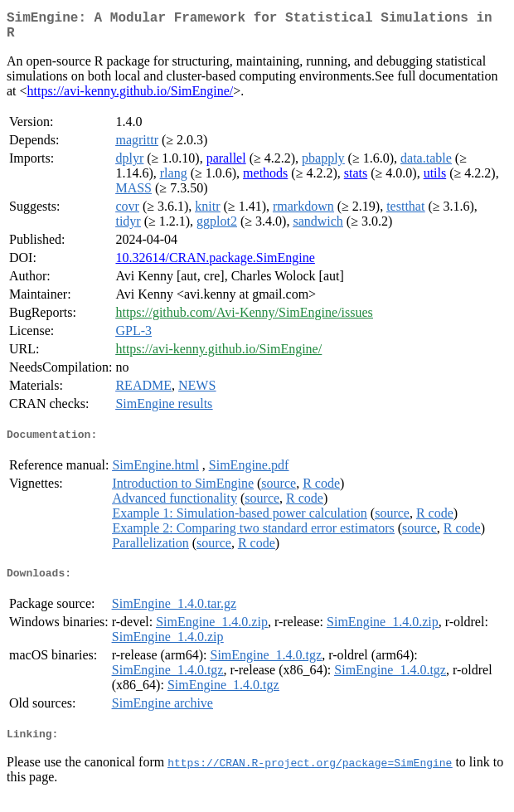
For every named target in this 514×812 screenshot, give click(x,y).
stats (356, 180)
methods (265, 180)
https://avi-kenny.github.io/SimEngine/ (131, 97)
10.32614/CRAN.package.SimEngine (215, 264)
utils (435, 180)
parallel (226, 165)
